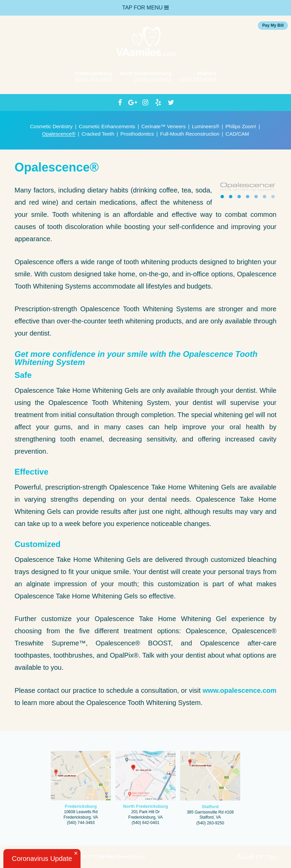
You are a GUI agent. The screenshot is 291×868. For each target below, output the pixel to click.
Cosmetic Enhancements (107, 126)
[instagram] (145, 102)
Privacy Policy (131, 857)
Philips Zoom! (241, 126)
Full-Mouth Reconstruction (190, 134)
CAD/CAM (237, 134)
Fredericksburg (93, 73)
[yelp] (158, 102)
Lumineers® (206, 126)
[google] (133, 102)
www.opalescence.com (240, 690)
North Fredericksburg (145, 73)
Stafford (206, 73)
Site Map (106, 857)
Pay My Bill (273, 25)
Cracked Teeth (98, 134)
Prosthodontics (137, 134)
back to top (256, 857)
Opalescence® (59, 134)
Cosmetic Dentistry (51, 126)
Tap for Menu (145, 8)
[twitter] (171, 102)
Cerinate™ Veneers (164, 126)
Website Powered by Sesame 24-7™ (55, 858)
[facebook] (120, 102)
